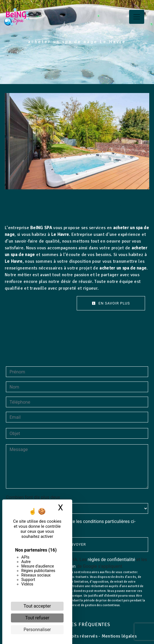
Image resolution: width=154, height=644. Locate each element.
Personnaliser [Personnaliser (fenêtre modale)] (37, 630)
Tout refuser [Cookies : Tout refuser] (37, 618)
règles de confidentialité (111, 560)
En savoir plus (111, 303)
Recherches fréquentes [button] (77, 624)
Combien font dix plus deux (33, 497)
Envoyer (77, 544)
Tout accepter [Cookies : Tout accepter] (37, 606)
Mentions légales (119, 636)
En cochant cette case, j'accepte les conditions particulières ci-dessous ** (73, 525)
